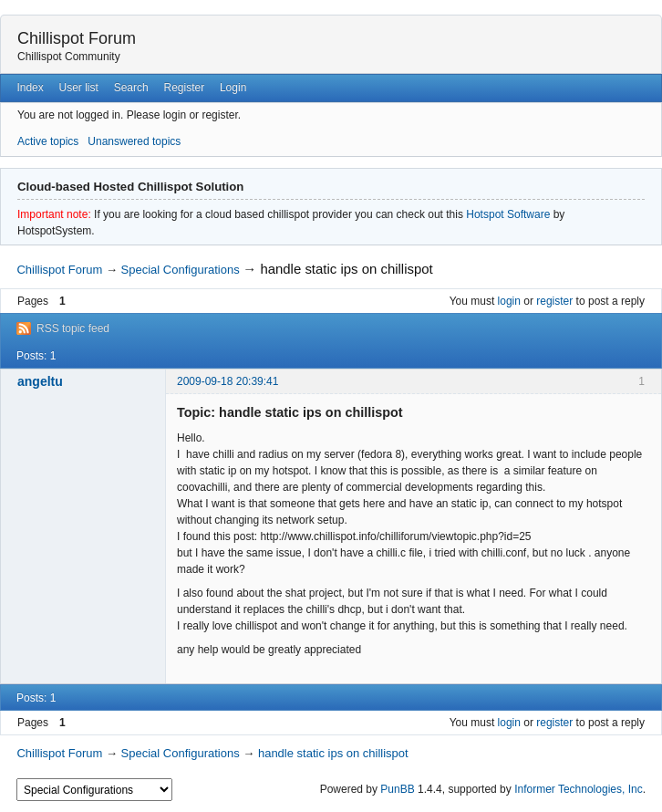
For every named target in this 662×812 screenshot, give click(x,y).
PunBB (397, 789)
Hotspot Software (508, 214)
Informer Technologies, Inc (579, 789)
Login (233, 88)
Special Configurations (181, 270)
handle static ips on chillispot (346, 269)
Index (30, 88)
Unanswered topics (134, 141)
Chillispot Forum (77, 38)
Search (131, 88)
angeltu (40, 381)
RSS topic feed (73, 328)
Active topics (48, 141)
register (554, 301)
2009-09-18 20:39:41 (228, 381)
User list (79, 88)
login (509, 301)
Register (184, 88)
